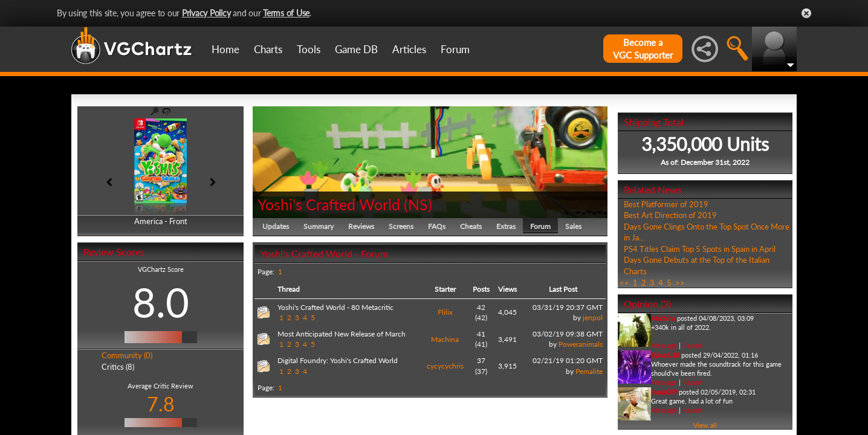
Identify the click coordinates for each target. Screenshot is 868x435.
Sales (573, 226)
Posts (481, 289)
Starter (445, 289)
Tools (309, 49)
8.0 (161, 302)
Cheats (471, 226)
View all (705, 425)
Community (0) (127, 355)
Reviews (361, 226)
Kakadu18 (665, 355)
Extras (506, 226)
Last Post (563, 289)
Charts (268, 49)
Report (692, 345)
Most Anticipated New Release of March (342, 334)
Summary (319, 226)
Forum (455, 49)
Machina (445, 339)
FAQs (437, 226)
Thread (289, 289)
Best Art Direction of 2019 (670, 215)
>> (680, 283)
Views (507, 289)
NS (418, 204)
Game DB (356, 49)
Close (806, 13)
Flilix (445, 312)
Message (664, 345)
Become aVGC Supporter (643, 49)
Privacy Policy (206, 13)
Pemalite (589, 371)
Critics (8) (118, 367)
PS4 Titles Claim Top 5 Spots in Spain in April (700, 249)
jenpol (593, 317)
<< (624, 283)
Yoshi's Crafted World (329, 204)
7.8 (161, 404)
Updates (276, 226)
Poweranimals (581, 344)
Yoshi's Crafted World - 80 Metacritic (335, 307)
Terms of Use (286, 13)
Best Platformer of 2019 (666, 204)
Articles (409, 49)
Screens (401, 226)
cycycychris (445, 366)
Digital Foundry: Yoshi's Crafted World (338, 360)
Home (225, 49)
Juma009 (664, 392)
